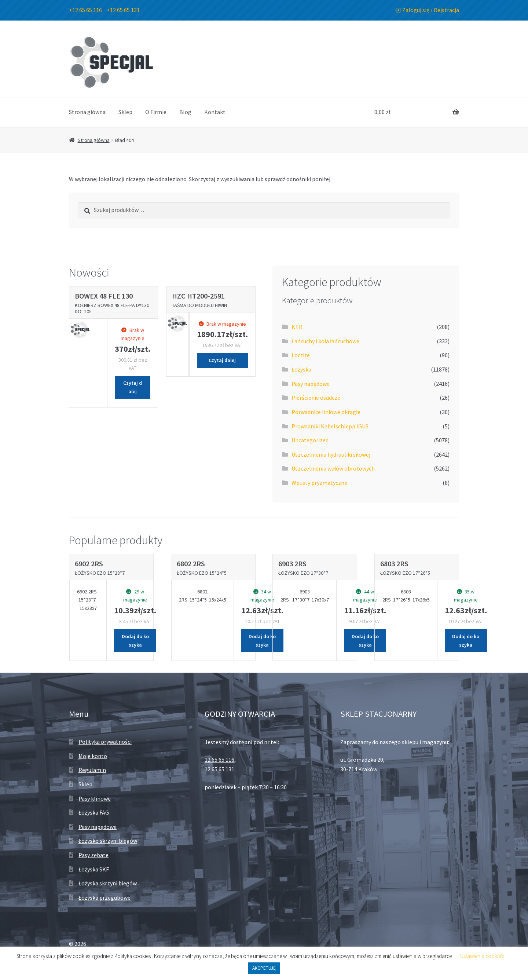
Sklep (125, 112)
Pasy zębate (93, 855)
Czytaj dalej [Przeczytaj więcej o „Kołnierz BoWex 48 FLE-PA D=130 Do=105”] (133, 387)
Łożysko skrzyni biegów (108, 841)
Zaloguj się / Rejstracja (427, 10)
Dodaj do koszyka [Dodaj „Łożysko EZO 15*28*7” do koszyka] (135, 641)
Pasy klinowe (95, 798)
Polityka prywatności (105, 742)
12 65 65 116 (219, 760)
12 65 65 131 (219, 769)
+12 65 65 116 (85, 10)
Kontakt (215, 112)
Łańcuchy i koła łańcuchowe (325, 341)
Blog (185, 112)
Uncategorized (310, 440)
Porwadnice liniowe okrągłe (326, 412)
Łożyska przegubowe (104, 897)
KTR (297, 327)
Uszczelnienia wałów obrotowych (333, 468)
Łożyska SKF (94, 869)
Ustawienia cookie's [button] (482, 956)
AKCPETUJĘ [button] (264, 968)
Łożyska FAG (94, 812)
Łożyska (301, 369)
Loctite (301, 355)
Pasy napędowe (311, 384)
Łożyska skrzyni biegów (108, 883)
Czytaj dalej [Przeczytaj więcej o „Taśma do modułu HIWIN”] (222, 360)
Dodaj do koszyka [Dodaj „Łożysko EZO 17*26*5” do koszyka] (466, 641)
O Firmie (156, 112)
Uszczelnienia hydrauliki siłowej (331, 454)
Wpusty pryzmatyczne (319, 483)
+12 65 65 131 (123, 10)
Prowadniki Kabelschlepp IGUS (330, 426)
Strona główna (87, 112)
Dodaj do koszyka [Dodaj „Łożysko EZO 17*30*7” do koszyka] (365, 641)
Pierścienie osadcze (316, 398)
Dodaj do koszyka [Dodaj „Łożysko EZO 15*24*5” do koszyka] (262, 641)
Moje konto (93, 756)
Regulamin (92, 770)
